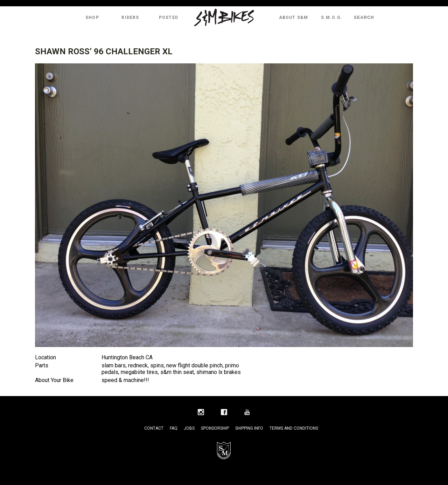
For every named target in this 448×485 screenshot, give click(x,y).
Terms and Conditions (294, 428)
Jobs (189, 428)
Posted (169, 18)
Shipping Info (249, 428)
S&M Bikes (224, 18)
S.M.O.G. (332, 18)
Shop (92, 18)
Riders (130, 18)
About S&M (294, 18)
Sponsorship (215, 428)
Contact (154, 428)
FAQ (174, 428)
